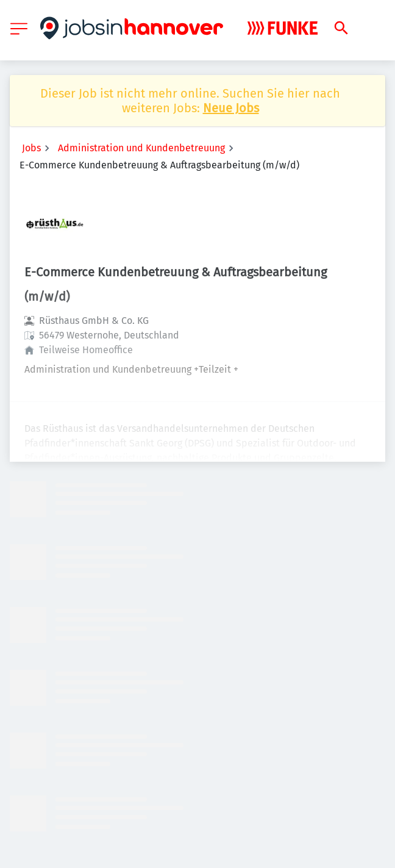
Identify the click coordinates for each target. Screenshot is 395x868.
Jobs (31, 148)
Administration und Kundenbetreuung (141, 148)
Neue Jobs (231, 108)
